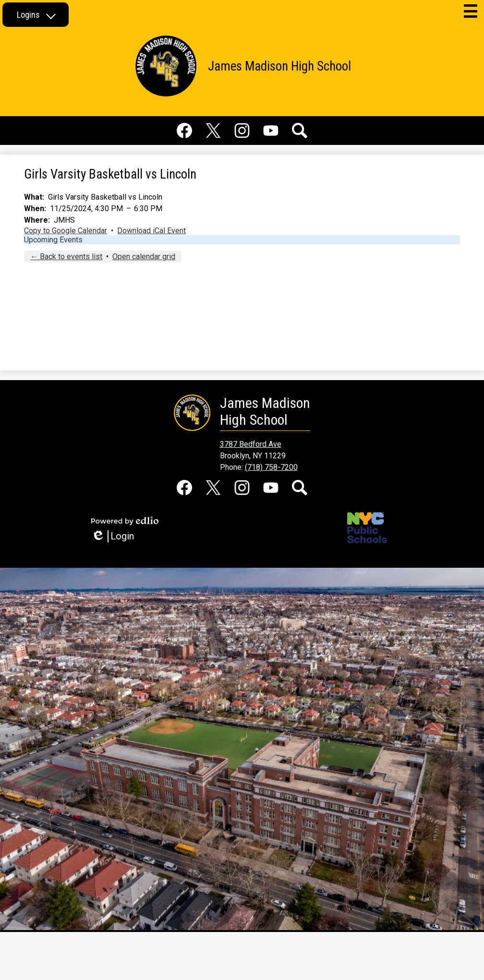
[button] (36, 15)
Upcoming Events (53, 240)
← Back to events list (66, 257)
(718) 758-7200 (271, 467)
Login (113, 536)
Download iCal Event (151, 231)
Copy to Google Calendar (66, 231)
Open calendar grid (144, 257)
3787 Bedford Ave (251, 444)
